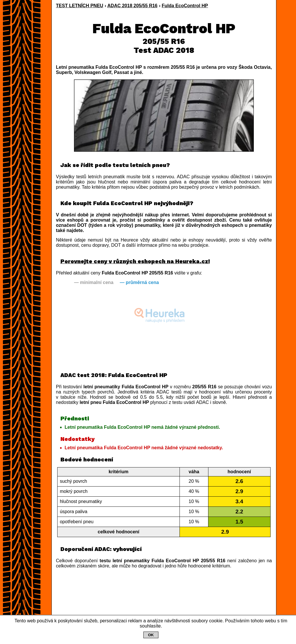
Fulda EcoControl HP (185, 6)
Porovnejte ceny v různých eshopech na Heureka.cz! (135, 261)
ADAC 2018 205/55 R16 (132, 6)
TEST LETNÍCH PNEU (80, 6)
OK (151, 635)
